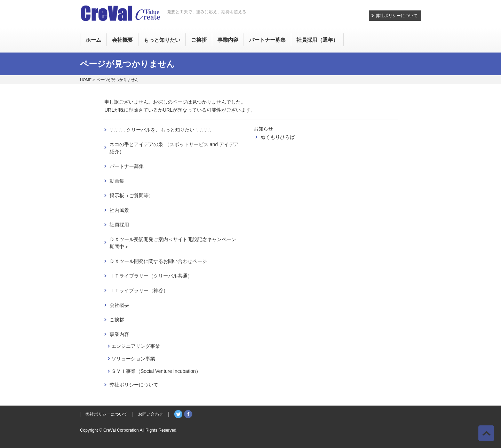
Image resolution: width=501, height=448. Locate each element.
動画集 (117, 181)
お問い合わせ (151, 414)
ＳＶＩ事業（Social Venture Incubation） (156, 371)
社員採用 (119, 225)
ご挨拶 (117, 320)
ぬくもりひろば (278, 137)
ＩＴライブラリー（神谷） (139, 290)
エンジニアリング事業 (136, 346)
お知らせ (263, 129)
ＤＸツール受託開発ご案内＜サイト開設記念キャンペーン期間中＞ (173, 243)
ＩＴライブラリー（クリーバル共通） (151, 276)
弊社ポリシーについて (397, 16)
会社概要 (119, 305)
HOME (86, 80)
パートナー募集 (127, 166)
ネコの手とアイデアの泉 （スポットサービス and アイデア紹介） (174, 148)
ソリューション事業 (133, 359)
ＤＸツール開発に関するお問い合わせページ (158, 261)
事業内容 (119, 334)
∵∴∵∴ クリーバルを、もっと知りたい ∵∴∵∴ (160, 130)
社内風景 (119, 210)
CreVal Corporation (121, 430)
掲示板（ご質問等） (132, 195)
